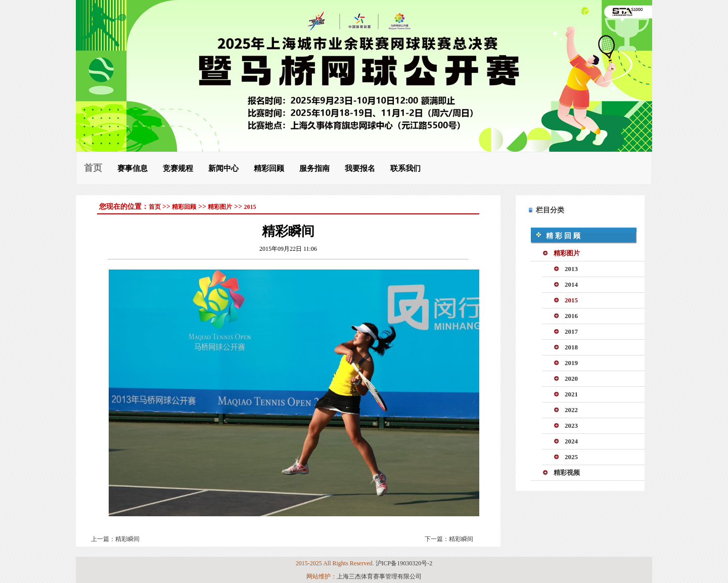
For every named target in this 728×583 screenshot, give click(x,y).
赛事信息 (132, 168)
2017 (571, 331)
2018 (571, 347)
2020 (571, 378)
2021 (571, 394)
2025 (571, 457)
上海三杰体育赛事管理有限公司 (379, 576)
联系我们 (405, 168)
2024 (571, 441)
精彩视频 (567, 473)
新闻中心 (223, 168)
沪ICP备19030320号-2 (404, 563)
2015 (250, 207)
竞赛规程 (178, 168)
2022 (571, 410)
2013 (571, 269)
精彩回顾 (269, 168)
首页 (93, 168)
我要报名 (360, 168)
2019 (571, 363)
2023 (571, 425)
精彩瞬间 (127, 539)
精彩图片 (220, 207)
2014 (571, 284)
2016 (571, 316)
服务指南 (314, 168)
